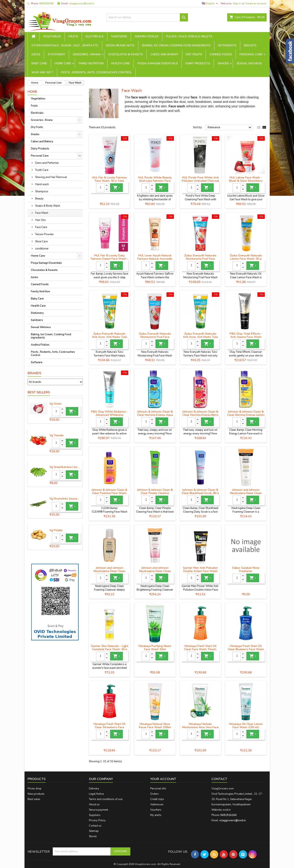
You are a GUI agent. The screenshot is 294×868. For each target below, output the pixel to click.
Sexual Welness (249, 63)
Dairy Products (198, 63)
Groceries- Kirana (87, 54)
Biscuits (250, 45)
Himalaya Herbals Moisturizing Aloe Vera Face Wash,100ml (200, 727)
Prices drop (35, 789)
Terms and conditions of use (106, 799)
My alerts (156, 815)
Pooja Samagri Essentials (158, 63)
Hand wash (42, 184)
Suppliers (95, 815)
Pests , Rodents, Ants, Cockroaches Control (96, 72)
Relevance (230, 128)
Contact (219, 779)
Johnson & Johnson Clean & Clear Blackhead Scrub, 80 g (200, 491)
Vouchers (156, 810)
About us (94, 805)
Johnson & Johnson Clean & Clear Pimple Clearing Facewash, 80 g (155, 493)
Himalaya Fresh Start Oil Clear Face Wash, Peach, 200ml (200, 649)
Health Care (121, 63)
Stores (93, 836)
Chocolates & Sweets (126, 54)
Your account (163, 779)
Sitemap (94, 831)
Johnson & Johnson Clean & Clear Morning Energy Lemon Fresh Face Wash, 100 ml (246, 415)
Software (37, 362)
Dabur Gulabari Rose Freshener (246, 569)
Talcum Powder (44, 234)
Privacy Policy (97, 820)
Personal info (158, 789)
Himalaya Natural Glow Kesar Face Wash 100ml (155, 726)
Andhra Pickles (147, 36)
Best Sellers (39, 392)
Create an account (256, 3)
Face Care (41, 227)
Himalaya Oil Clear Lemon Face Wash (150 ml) (246, 726)
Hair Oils (40, 220)
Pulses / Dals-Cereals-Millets (189, 36)
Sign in (237, 3)
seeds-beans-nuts (120, 45)
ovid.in (227, 810)
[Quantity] (56, 412)
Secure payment (98, 810)
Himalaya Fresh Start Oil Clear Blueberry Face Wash (246, 648)
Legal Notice (96, 794)
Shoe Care (41, 241)
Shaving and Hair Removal (51, 177)
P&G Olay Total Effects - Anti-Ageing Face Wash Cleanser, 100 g (246, 337)
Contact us (95, 826)
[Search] (147, 17)
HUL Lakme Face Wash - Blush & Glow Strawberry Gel (246, 181)
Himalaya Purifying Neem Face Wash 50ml (155, 648)
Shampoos (42, 191)
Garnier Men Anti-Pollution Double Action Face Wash (200, 569)
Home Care (63, 63)
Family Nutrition (91, 63)
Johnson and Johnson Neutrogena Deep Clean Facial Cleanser (109, 571)
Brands (34, 373)
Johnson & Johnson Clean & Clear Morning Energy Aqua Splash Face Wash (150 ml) (155, 415)
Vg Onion (55, 404)
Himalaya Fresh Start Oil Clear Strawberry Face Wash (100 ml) (110, 727)
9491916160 (46, 3)
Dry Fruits (194, 54)
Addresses (157, 805)
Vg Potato (56, 530)
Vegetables (52, 36)
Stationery (56, 54)
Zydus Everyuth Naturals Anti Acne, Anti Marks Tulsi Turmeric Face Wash (200, 337)
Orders (154, 794)
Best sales (34, 799)
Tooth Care (42, 170)
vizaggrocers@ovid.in (82, 3)
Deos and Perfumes (47, 163)
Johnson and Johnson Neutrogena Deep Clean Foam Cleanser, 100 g (246, 493)
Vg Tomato (56, 435)
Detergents (227, 45)
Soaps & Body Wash (48, 206)
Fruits (73, 36)
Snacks (223, 63)
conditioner (42, 249)
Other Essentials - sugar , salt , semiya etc (65, 45)
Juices (36, 54)
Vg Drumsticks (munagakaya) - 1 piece (65, 499)
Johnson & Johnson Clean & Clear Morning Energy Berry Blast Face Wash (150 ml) (200, 415)
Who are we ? (42, 72)
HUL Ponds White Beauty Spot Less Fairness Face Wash (155, 181)
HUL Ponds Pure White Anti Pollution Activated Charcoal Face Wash (200, 181)
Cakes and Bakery (164, 54)
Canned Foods (221, 54)
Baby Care (39, 63)
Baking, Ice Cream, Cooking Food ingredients (176, 45)
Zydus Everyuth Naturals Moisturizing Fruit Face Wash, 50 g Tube (155, 337)
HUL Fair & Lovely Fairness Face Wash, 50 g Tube (110, 179)
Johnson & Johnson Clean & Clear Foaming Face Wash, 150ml (109, 493)
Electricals (95, 36)
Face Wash (42, 213)
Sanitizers (119, 36)
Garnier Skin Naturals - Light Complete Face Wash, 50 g (110, 648)
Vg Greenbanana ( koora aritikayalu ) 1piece (65, 467)
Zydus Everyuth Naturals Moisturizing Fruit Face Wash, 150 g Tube (200, 259)
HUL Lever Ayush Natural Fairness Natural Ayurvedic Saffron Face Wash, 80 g (155, 259)
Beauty (39, 199)
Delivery (94, 789)
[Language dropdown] (210, 3)
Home (32, 92)
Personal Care (251, 54)
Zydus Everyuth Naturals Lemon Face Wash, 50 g (246, 257)
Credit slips (157, 799)
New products (36, 794)
